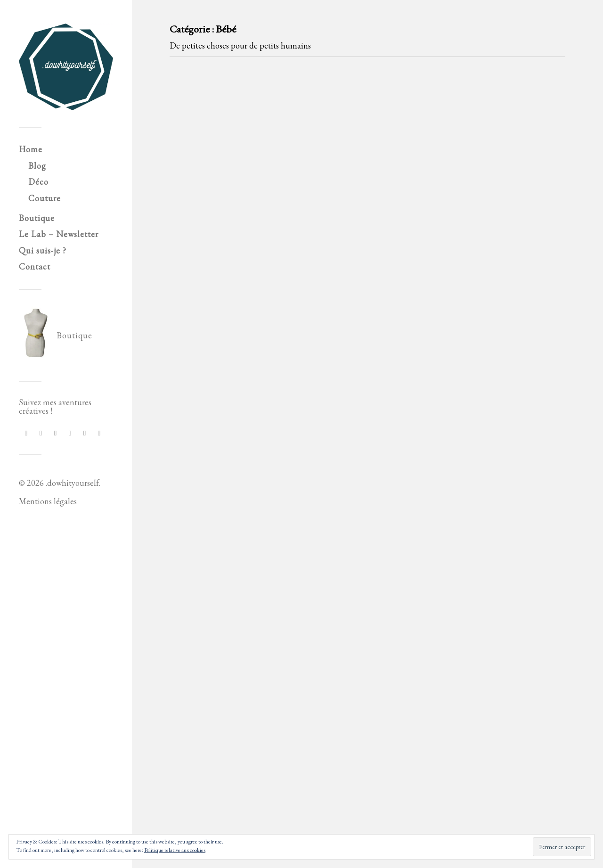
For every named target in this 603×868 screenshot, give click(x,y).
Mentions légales (48, 501)
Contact (35, 266)
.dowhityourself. (73, 483)
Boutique (37, 218)
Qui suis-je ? (43, 250)
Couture (45, 198)
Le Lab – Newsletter (59, 234)
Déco (38, 182)
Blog (37, 166)
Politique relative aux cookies (175, 850)
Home (31, 149)
